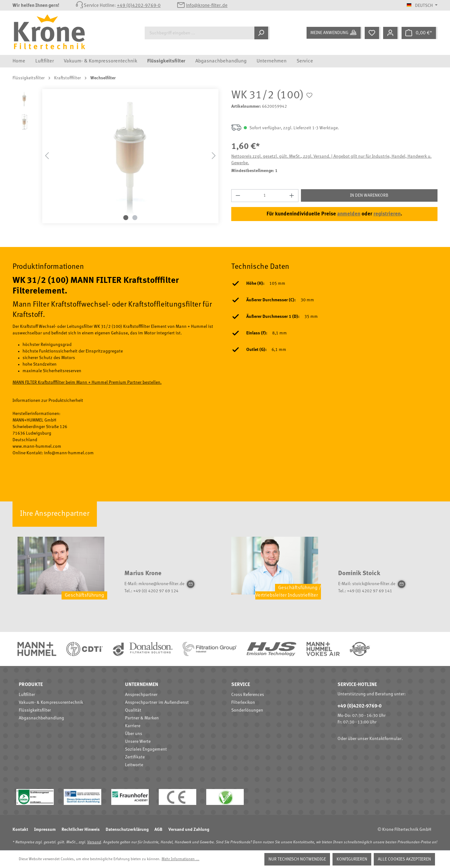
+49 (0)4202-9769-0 (139, 6)
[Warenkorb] (420, 33)
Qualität (133, 710)
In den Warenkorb (369, 195)
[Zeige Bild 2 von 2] (135, 218)
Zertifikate (135, 757)
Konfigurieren (352, 859)
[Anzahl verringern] (238, 196)
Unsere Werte (138, 742)
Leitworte (134, 765)
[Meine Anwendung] (334, 33)
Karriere (133, 726)
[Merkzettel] (373, 33)
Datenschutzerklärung (127, 830)
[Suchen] (262, 33)
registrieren (387, 214)
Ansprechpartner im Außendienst (157, 703)
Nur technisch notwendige (297, 859)
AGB (158, 830)
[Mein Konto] (391, 33)
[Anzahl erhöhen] (292, 196)
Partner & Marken (142, 718)
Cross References (248, 695)
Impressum (45, 830)
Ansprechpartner (141, 695)
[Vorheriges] (47, 156)
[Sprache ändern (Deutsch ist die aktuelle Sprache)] (422, 6)
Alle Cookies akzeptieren (404, 859)
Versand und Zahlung (189, 830)
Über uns (134, 734)
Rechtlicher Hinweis (81, 830)
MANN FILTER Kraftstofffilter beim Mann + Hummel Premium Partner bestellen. (87, 382)
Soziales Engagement (146, 749)
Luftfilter (27, 695)
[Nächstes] (214, 156)
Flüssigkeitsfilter (35, 710)
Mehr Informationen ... (180, 859)
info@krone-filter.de (207, 6)
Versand (94, 842)
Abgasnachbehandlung (41, 718)
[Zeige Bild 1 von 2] (126, 218)
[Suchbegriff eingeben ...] (200, 33)
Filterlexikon (243, 703)
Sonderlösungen (247, 710)
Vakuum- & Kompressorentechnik (51, 703)
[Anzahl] (265, 196)
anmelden (349, 214)
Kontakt (20, 830)
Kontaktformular (385, 739)
